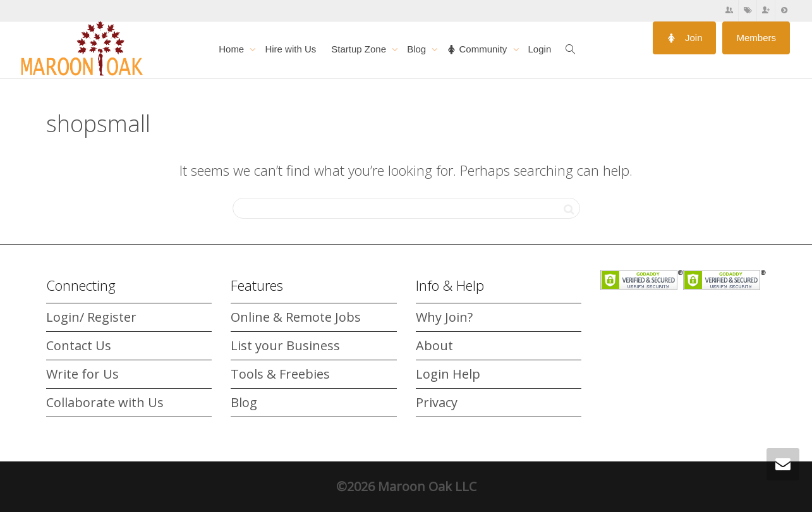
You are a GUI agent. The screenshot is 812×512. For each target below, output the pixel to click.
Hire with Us (290, 49)
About (434, 345)
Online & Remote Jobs (296, 317)
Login (540, 49)
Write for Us (82, 374)
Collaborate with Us (105, 402)
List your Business (285, 345)
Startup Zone (360, 49)
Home (233, 49)
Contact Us (79, 345)
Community (478, 49)
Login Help (448, 374)
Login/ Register (91, 317)
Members (756, 38)
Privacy (437, 402)
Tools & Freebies (280, 374)
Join (685, 38)
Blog (418, 49)
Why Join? (444, 317)
